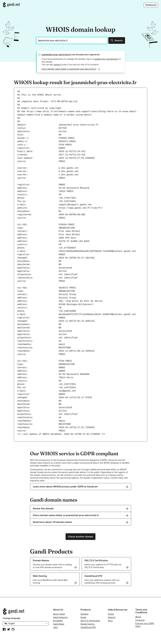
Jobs (55, 627)
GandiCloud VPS (88, 627)
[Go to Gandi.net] (11, 5)
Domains (84, 614)
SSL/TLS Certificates (90, 621)
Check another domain (80, 537)
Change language (12, 618)
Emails (83, 617)
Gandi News (59, 624)
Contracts (140, 620)
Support (112, 617)
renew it (58, 65)
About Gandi (59, 614)
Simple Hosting (88, 624)
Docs (110, 621)
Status (111, 614)
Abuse (138, 617)
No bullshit (58, 621)
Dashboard (151, 5)
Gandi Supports (60, 617)
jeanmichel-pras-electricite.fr (56, 55)
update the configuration (106, 59)
